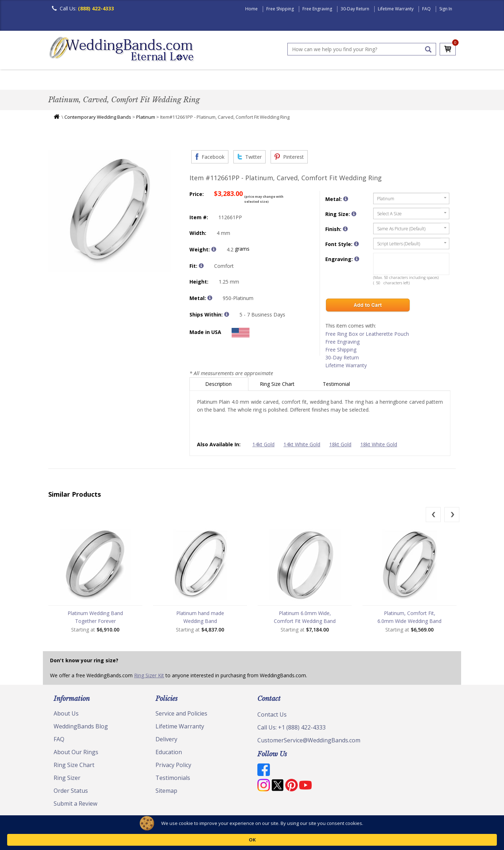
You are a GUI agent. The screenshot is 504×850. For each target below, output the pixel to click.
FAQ (426, 9)
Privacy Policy (173, 767)
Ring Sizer (67, 780)
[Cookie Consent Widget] (252, 839)
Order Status (71, 792)
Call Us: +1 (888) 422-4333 (291, 729)
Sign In (446, 9)
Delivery (166, 741)
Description (219, 386)
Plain (161, 80)
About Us (66, 715)
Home (251, 9)
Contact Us (272, 716)
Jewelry (335, 80)
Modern (249, 80)
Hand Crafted (292, 80)
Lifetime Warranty (396, 9)
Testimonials (173, 780)
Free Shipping (280, 9)
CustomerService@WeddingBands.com (309, 742)
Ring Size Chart (278, 386)
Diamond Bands (203, 80)
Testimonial (337, 386)
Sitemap (166, 792)
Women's (96, 80)
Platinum (146, 119)
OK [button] (402, 839)
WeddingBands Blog (81, 728)
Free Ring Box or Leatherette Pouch (367, 336)
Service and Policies (181, 715)
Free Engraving (317, 9)
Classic (131, 80)
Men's (63, 80)
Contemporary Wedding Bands (98, 119)
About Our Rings (76, 754)
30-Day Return (355, 9)
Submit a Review (75, 805)
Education (169, 754)
